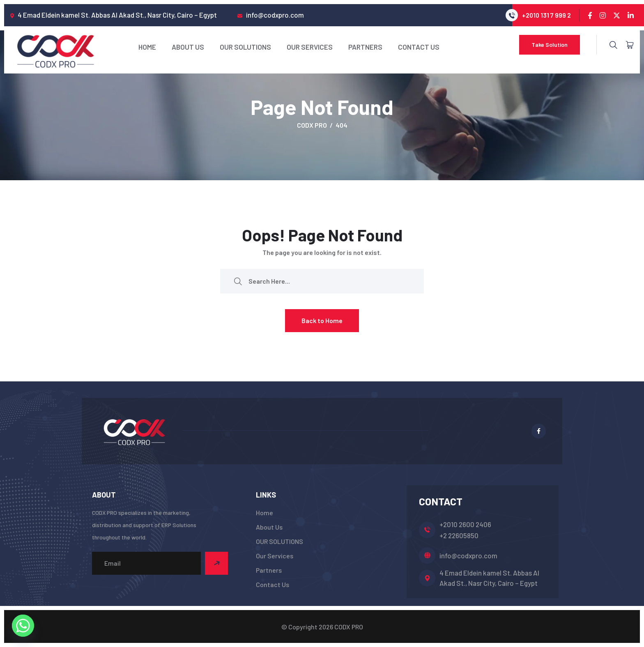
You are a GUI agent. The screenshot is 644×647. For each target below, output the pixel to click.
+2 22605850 (459, 535)
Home (147, 47)
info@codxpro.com (468, 555)
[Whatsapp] (23, 626)
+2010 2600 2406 (465, 524)
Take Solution (550, 45)
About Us (188, 47)
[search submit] (238, 281)
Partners (365, 47)
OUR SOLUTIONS (245, 47)
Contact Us (419, 47)
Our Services (310, 47)
